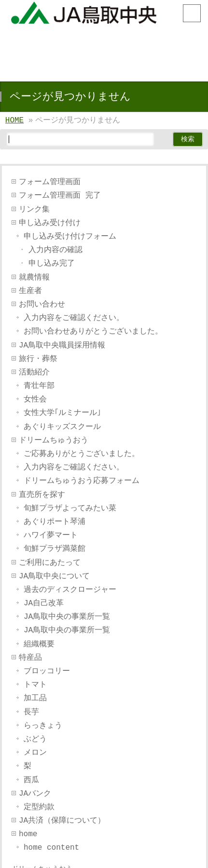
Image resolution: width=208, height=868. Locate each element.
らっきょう (43, 726)
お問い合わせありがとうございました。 (93, 332)
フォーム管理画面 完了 (60, 196)
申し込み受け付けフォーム (70, 237)
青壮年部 (39, 386)
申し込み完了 (52, 264)
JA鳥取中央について (54, 576)
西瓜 (31, 780)
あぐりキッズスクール (62, 427)
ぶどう (35, 739)
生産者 (30, 291)
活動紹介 (34, 373)
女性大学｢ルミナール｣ (62, 413)
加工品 (35, 698)
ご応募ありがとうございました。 (82, 454)
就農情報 (34, 278)
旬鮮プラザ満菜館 (55, 549)
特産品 (30, 658)
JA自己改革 (44, 603)
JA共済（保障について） (62, 821)
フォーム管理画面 (50, 182)
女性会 (35, 400)
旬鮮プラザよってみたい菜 (70, 508)
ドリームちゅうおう (54, 441)
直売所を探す (42, 495)
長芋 (31, 712)
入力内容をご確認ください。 (74, 318)
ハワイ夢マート (51, 535)
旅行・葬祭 (38, 359)
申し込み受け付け (50, 223)
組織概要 (39, 644)
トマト (35, 685)
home (28, 834)
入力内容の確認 (55, 250)
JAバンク (35, 794)
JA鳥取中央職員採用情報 (62, 346)
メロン (35, 753)
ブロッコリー (47, 671)
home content (51, 848)
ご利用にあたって (50, 563)
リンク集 (34, 210)
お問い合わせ (42, 305)
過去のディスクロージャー (70, 590)
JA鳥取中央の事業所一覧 (67, 617)
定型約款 (39, 807)
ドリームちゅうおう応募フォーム (82, 481)
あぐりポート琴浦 (55, 522)
